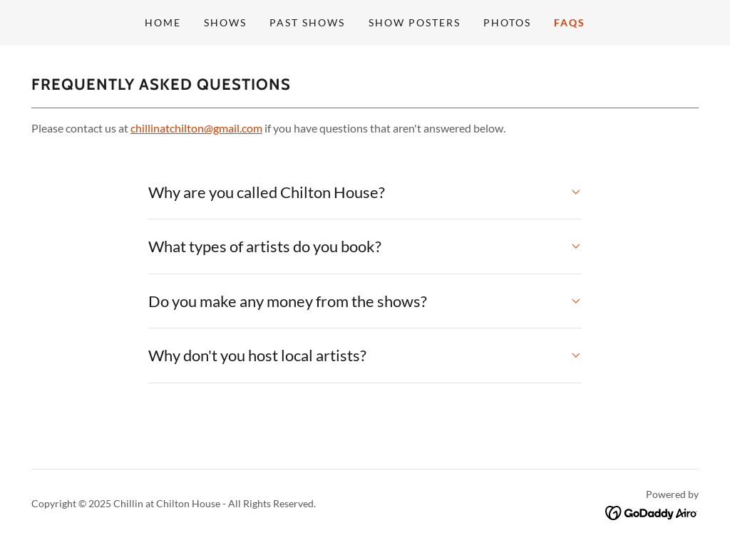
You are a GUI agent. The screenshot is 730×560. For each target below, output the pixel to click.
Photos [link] (507, 22)
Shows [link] (225, 22)
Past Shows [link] (307, 22)
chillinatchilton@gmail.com (196, 128)
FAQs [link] (570, 22)
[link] (652, 511)
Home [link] (163, 22)
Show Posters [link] (415, 22)
